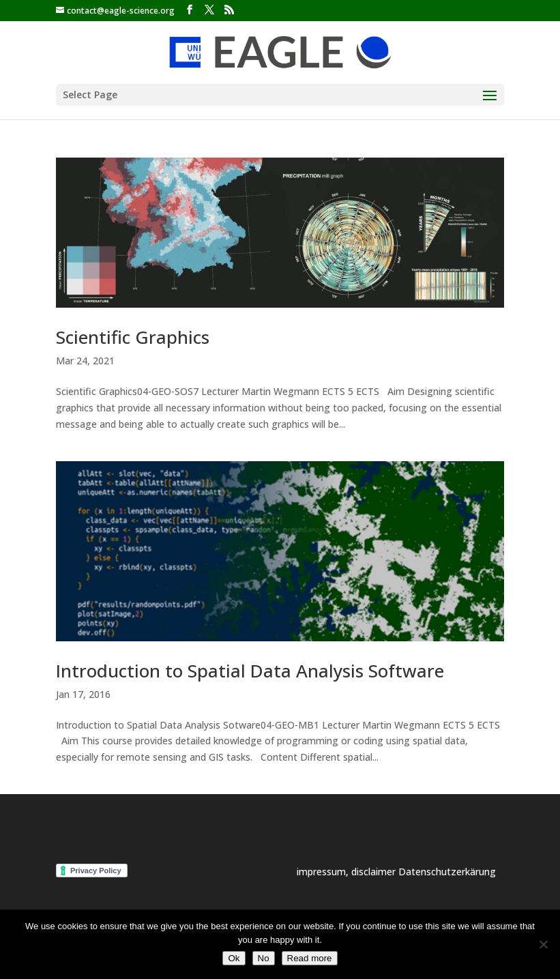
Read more (310, 958)
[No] (543, 944)
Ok (234, 958)
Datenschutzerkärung (447, 872)
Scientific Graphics (133, 337)
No (264, 958)
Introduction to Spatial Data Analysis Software (250, 671)
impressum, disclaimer (348, 872)
